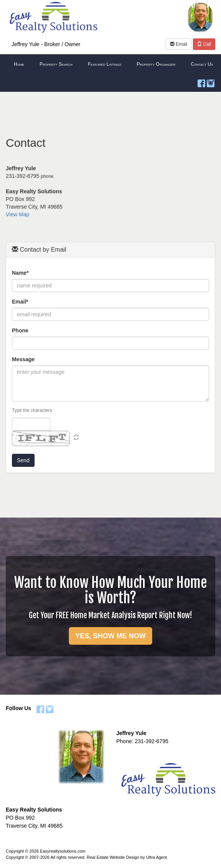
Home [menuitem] (19, 64)
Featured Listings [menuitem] (105, 64)
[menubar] (110, 65)
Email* (20, 302)
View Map (17, 214)
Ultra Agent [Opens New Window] (156, 857)
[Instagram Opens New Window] (211, 82)
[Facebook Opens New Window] (201, 82)
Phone (20, 330)
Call (204, 44)
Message (23, 359)
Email (179, 44)
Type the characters (32, 410)
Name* (20, 273)
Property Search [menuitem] (56, 64)
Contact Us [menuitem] (202, 64)
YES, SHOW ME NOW (110, 636)
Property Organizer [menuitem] (156, 64)
